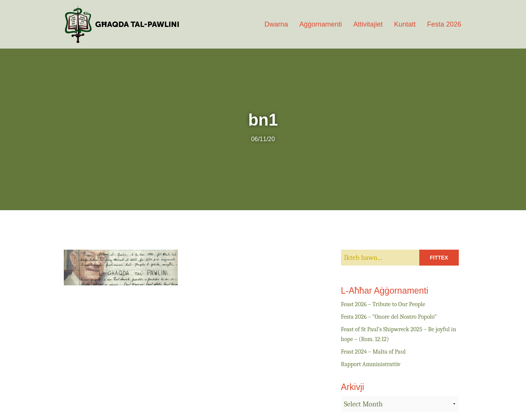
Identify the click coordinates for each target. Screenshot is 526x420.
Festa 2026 (444, 24)
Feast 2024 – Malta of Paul (374, 352)
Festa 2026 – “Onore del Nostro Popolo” (389, 317)
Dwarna (276, 24)
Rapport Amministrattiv (371, 364)
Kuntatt (405, 24)
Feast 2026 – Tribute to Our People (383, 304)
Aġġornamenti (321, 24)
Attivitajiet (368, 24)
